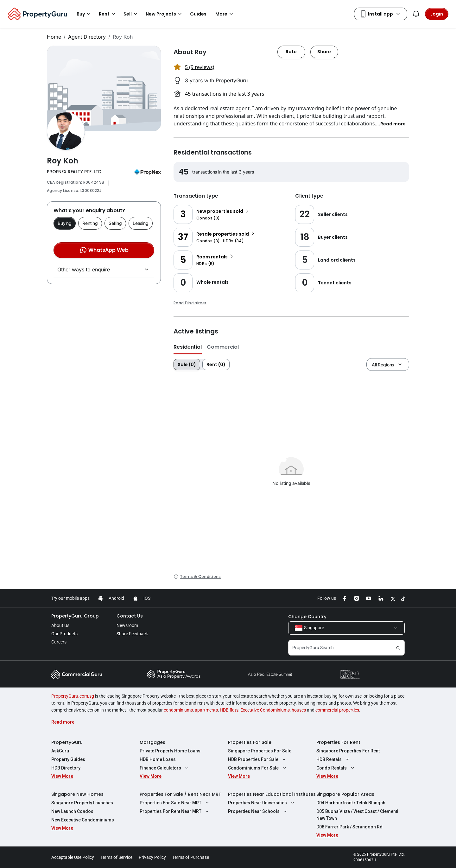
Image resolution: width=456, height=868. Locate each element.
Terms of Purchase (191, 857)
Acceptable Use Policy (73, 857)
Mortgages (152, 742)
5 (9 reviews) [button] (199, 67)
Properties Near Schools (258, 811)
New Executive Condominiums (83, 820)
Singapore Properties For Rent (348, 751)
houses (299, 710)
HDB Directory (66, 768)
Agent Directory (87, 37)
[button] (393, 124)
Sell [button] (131, 14)
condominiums (178, 710)
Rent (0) (216, 364)
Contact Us (130, 616)
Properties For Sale (250, 742)
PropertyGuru (67, 742)
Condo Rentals (336, 768)
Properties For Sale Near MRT (175, 803)
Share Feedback (132, 634)
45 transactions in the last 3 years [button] (225, 94)
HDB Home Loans (158, 759)
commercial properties (337, 710)
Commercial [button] (223, 347)
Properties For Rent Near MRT (175, 811)
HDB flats (229, 710)
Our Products (64, 634)
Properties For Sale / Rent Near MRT (180, 794)
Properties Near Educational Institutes (272, 794)
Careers (59, 642)
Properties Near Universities (262, 803)
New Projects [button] (165, 14)
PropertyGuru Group (75, 616)
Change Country (307, 617)
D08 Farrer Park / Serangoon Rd (349, 827)
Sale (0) (187, 364)
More (225, 14)
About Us (60, 625)
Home (54, 37)
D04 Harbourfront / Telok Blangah (351, 803)
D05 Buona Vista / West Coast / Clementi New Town (357, 815)
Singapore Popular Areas (345, 794)
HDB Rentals (333, 759)
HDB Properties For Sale (258, 759)
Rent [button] (108, 14)
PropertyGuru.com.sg (73, 696)
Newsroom (127, 625)
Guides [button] (198, 14)
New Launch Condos (72, 811)
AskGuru (60, 751)
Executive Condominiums (265, 710)
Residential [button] (188, 347)
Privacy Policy (152, 857)
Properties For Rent (338, 742)
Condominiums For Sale (258, 768)
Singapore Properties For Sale (260, 751)
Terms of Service (116, 857)
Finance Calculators (165, 768)
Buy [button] (85, 14)
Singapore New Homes (77, 794)
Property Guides (68, 759)
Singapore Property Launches (82, 803)
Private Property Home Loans (170, 751)
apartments (206, 710)
